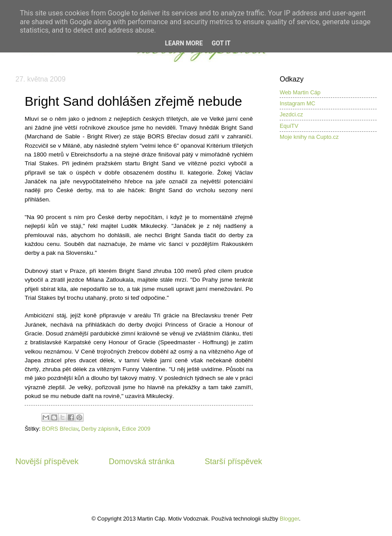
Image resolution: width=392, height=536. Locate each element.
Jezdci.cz (291, 114)
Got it (221, 43)
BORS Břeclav (60, 429)
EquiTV (289, 126)
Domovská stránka (142, 462)
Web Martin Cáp (300, 92)
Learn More (184, 43)
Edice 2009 (136, 429)
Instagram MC (298, 103)
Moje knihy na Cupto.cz (309, 137)
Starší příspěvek (233, 462)
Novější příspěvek (47, 462)
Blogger (289, 519)
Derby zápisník (100, 429)
